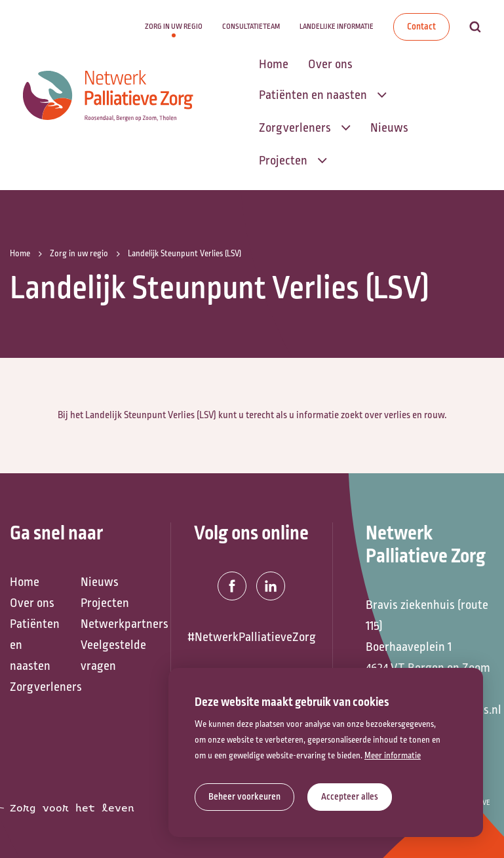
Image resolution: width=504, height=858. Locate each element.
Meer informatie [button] (393, 756)
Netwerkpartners (109, 624)
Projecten (105, 603)
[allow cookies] (350, 797)
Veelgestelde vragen (109, 655)
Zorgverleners (39, 687)
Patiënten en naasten (35, 645)
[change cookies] (244, 797)
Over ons (32, 603)
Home (25, 582)
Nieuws (100, 582)
